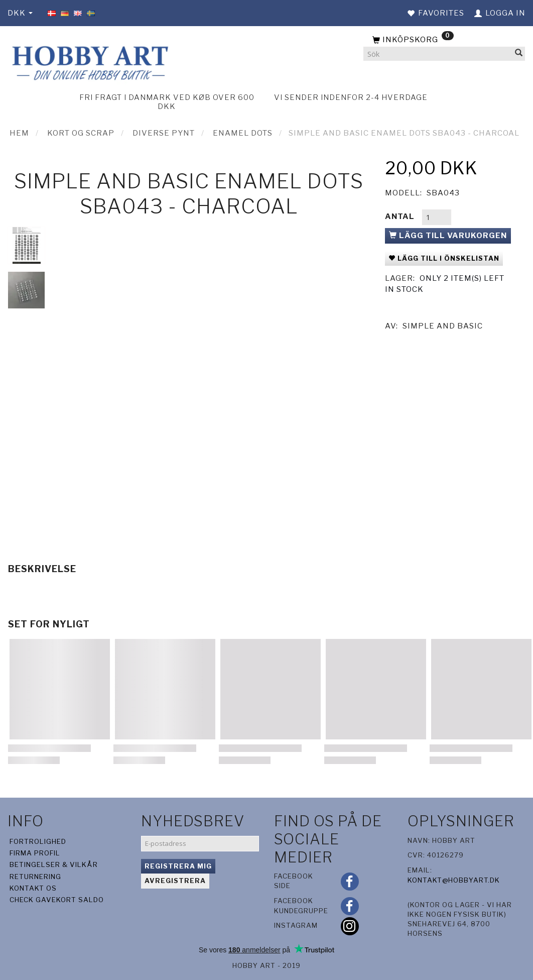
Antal (401, 216)
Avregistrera (175, 881)
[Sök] (519, 54)
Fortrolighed (38, 841)
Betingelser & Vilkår (54, 864)
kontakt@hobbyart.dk (454, 880)
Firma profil (35, 853)
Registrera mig (178, 866)
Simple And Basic (443, 326)
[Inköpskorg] (444, 40)
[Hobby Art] (89, 62)
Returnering (35, 877)
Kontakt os (33, 888)
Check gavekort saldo (57, 900)
